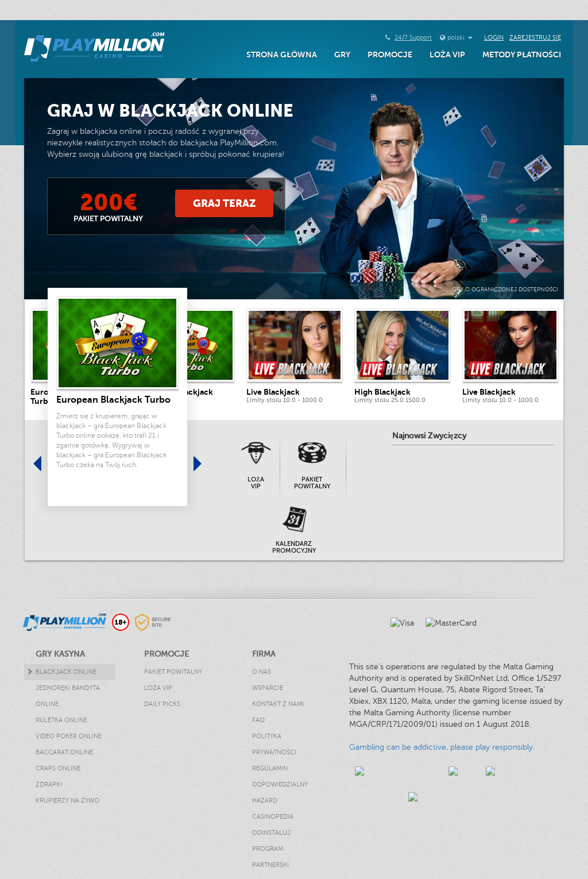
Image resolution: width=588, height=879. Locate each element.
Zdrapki (49, 784)
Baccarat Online (64, 752)
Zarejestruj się (535, 38)
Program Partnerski (270, 857)
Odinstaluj (271, 833)
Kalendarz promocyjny (294, 547)
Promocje (390, 55)
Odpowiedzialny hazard (280, 793)
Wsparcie (268, 688)
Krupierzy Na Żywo (67, 801)
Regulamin (270, 768)
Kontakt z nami (278, 704)
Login (494, 38)
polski (460, 38)
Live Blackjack (273, 392)
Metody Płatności (522, 55)
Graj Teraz (224, 203)
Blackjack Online (66, 672)
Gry (342, 55)
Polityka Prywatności (274, 744)
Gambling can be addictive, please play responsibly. (442, 747)
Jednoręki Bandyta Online (68, 696)
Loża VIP (447, 55)
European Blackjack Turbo (113, 400)
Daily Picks (162, 704)
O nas (262, 672)
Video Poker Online (69, 736)
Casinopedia (273, 817)
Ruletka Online (61, 720)
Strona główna (282, 55)
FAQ (258, 720)
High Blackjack (382, 392)
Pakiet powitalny (312, 483)
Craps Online (58, 768)
